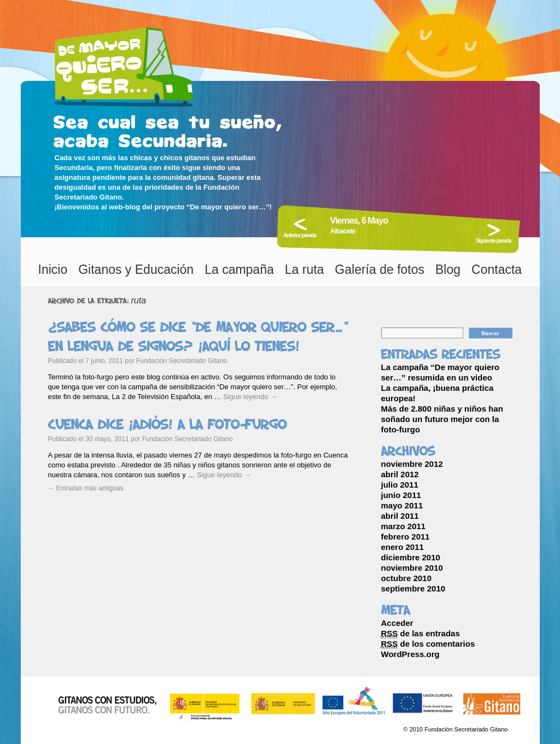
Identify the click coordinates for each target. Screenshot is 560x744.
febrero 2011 (406, 537)
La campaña (239, 270)
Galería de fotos (380, 270)
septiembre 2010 (413, 588)
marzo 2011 (404, 526)
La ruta (305, 270)
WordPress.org (410, 654)
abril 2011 (400, 516)
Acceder (397, 623)
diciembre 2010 (411, 557)
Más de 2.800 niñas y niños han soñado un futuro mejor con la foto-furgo (442, 419)
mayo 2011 (402, 505)
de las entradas (421, 634)
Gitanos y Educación (136, 270)
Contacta (497, 270)
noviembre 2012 (412, 464)
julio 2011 (400, 485)
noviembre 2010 (412, 568)
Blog (448, 270)
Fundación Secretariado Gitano (182, 361)
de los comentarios (428, 644)
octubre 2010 (407, 578)
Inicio (53, 270)
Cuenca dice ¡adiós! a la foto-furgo (167, 424)
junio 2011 (401, 495)
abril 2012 (400, 474)
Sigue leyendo (250, 397)
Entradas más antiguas (86, 488)
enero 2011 (402, 547)
